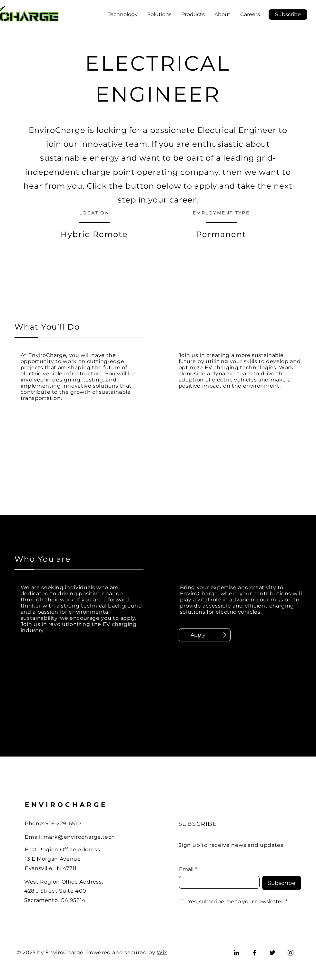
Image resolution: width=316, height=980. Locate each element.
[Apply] (198, 635)
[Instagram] (291, 953)
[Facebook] (254, 953)
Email (188, 869)
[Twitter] (272, 953)
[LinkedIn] (236, 953)
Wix (162, 952)
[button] (288, 15)
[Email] (217, 882)
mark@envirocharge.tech (79, 837)
